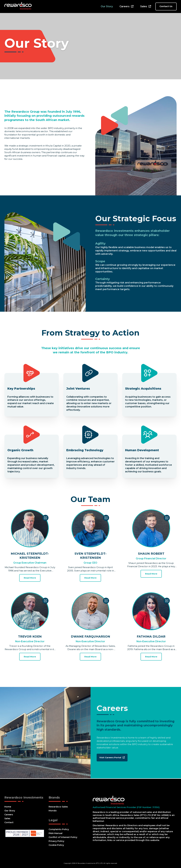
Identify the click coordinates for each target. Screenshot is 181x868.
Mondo (53, 811)
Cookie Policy (56, 845)
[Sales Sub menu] (150, 6)
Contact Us (166, 6)
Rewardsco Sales (58, 807)
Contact (9, 823)
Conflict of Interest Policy (63, 837)
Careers (125, 6)
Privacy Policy (56, 841)
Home (8, 807)
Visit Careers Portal (112, 758)
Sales (144, 6)
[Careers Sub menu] (132, 6)
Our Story (107, 6)
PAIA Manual (56, 833)
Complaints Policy (59, 829)
